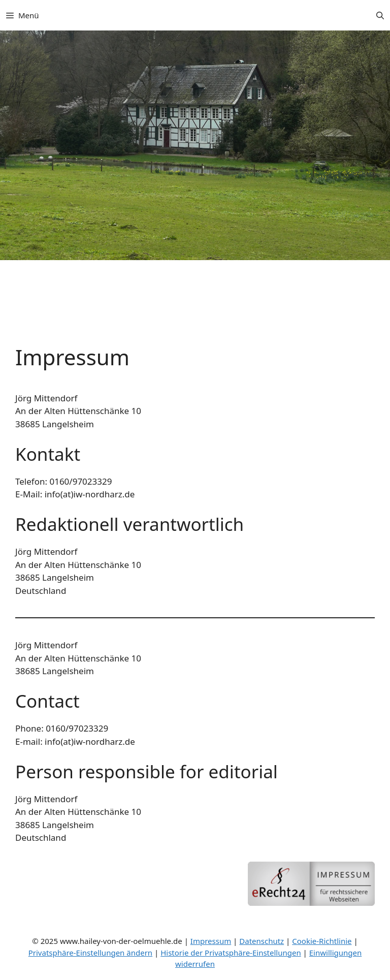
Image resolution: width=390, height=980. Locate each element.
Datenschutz (262, 941)
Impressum (211, 941)
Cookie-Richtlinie (322, 941)
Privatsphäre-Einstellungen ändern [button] (90, 953)
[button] (380, 15)
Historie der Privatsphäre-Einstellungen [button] (231, 953)
